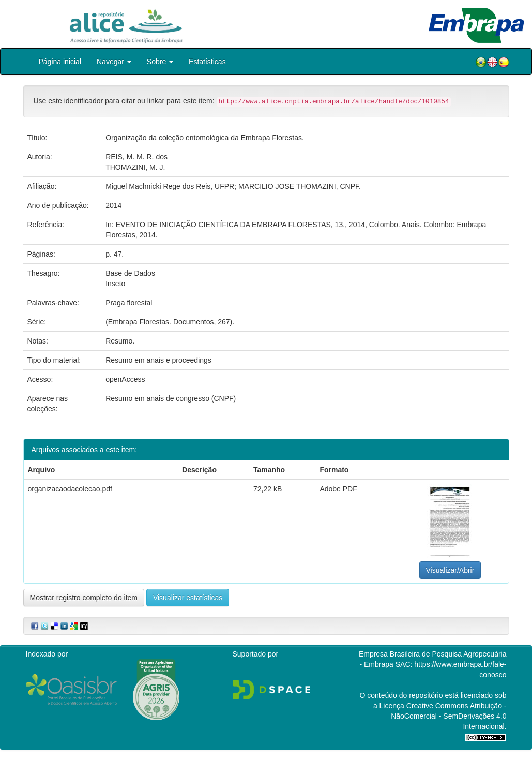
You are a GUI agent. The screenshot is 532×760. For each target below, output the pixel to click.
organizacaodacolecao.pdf (70, 489)
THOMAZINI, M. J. (135, 167)
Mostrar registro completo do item (84, 598)
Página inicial (60, 62)
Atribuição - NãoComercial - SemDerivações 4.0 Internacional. (449, 716)
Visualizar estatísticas (188, 598)
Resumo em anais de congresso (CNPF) (171, 398)
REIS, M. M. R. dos (136, 157)
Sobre (160, 62)
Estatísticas (207, 62)
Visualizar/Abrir (450, 570)
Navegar (114, 62)
